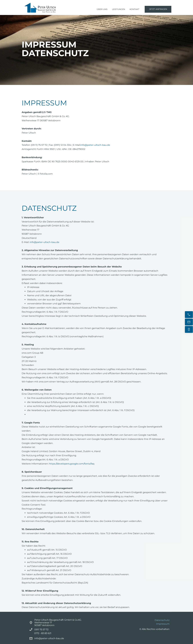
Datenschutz (162, 620)
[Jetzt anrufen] (189, 315)
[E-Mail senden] (189, 322)
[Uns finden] (189, 329)
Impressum (163, 624)
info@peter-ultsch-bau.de (95, 145)
